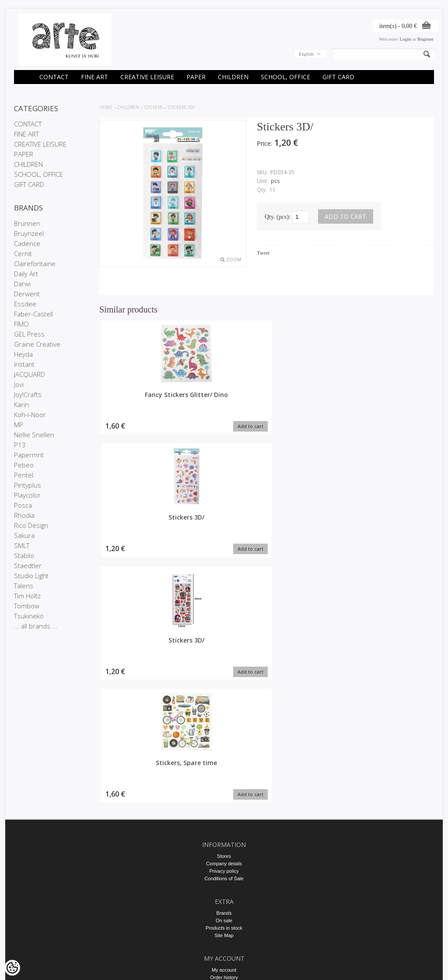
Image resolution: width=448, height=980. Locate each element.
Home (106, 107)
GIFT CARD (338, 77)
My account (224, 818)
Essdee (25, 304)
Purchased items (224, 833)
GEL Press (29, 334)
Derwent (27, 294)
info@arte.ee (224, 897)
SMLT (22, 545)
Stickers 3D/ (181, 107)
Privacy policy (224, 719)
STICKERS (154, 107)
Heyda (23, 354)
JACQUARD (30, 374)
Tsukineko (29, 616)
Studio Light (31, 576)
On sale (224, 769)
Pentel (24, 475)
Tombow (27, 606)
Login (405, 39)
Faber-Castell (33, 314)
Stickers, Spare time (395, 395)
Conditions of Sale (224, 727)
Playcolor (27, 495)
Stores (224, 704)
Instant (24, 364)
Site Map (224, 783)
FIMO (21, 324)
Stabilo (24, 555)
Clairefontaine (35, 263)
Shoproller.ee (420, 965)
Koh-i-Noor (30, 414)
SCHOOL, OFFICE (285, 77)
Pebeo (24, 465)
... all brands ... (36, 626)
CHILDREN (233, 77)
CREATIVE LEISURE (147, 77)
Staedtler (28, 566)
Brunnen (27, 223)
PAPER (196, 77)
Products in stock (224, 776)
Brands (224, 761)
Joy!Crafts (28, 394)
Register (425, 39)
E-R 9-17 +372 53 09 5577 (224, 890)
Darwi (22, 284)
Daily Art (26, 274)
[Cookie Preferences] (12, 968)
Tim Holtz (27, 596)
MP (19, 425)
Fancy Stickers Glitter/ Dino (139, 399)
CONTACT (54, 77)
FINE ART (94, 77)
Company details (224, 712)
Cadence (27, 243)
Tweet (263, 253)
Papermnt (29, 455)
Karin (21, 404)
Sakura (24, 535)
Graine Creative (37, 344)
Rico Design (31, 525)
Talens (24, 586)
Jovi (19, 384)
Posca (23, 505)
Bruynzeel (29, 233)
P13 (20, 445)
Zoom (234, 260)
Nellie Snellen (34, 435)
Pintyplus (28, 485)
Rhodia (24, 515)
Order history (224, 825)
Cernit (23, 253)
